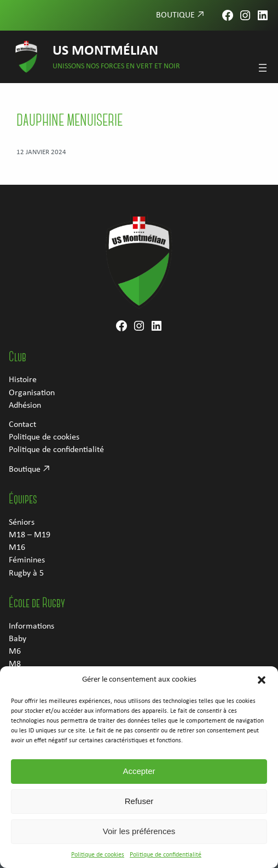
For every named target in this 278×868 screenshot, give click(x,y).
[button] (262, 687)
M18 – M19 (30, 535)
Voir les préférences (139, 838)
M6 (15, 652)
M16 (17, 548)
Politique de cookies (98, 862)
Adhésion (25, 406)
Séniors (22, 523)
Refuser (139, 808)
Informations (31, 626)
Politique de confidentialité (166, 862)
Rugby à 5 (26, 573)
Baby (18, 639)
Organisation (32, 393)
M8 (15, 664)
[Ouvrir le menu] (263, 68)
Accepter (139, 778)
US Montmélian (105, 51)
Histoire (23, 380)
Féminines (27, 560)
